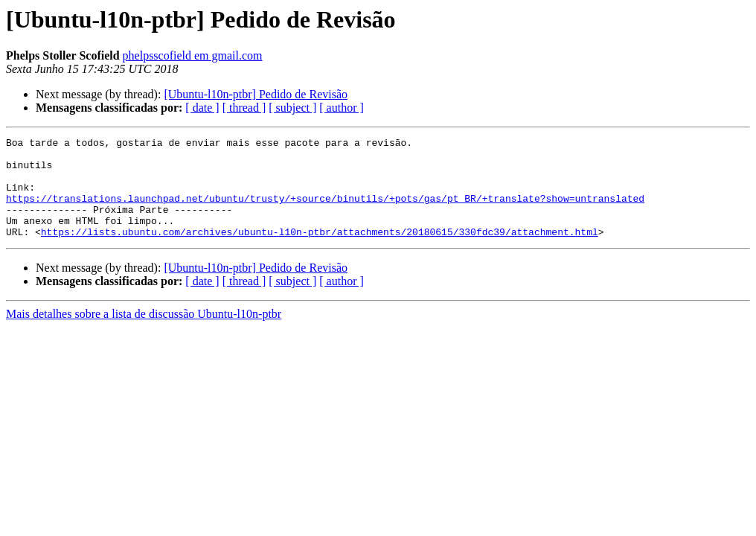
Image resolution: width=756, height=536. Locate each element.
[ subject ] (292, 108)
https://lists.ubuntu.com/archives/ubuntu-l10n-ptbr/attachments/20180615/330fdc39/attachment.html (320, 252)
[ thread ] (244, 108)
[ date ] (202, 108)
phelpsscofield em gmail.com (193, 55)
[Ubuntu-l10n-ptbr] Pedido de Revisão (256, 94)
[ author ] (342, 108)
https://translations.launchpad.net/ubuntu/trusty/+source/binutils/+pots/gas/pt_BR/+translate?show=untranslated (325, 211)
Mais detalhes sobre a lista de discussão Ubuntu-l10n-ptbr (144, 334)
